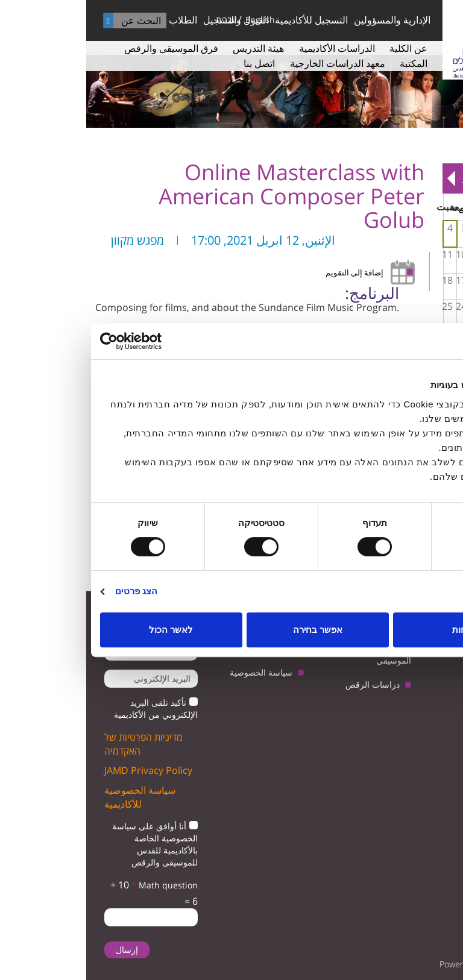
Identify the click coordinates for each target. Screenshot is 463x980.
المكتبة (327, 63)
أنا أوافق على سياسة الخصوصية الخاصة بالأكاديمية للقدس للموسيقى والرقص (69, 844)
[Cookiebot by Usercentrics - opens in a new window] (67, 341)
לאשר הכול (85, 630)
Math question (78, 885)
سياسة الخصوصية (175, 672)
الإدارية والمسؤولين (306, 20)
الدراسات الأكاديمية (251, 48)
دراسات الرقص (286, 684)
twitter (431, 668)
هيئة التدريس (172, 48)
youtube (394, 668)
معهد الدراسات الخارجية (251, 63)
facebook (431, 699)
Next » (365, 178)
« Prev (446, 178)
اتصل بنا (173, 63)
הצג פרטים (50, 591)
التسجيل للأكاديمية (225, 20)
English (174, 20)
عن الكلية (322, 48)
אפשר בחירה (231, 630)
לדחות (378, 630)
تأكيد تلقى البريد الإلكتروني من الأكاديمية (70, 708)
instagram (394, 699)
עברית (140, 20)
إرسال (41, 950)
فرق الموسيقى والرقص (85, 48)
